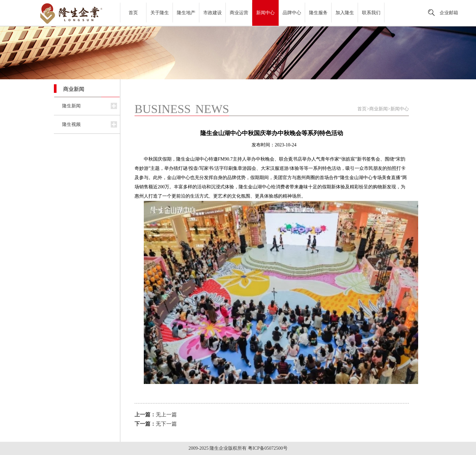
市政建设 (213, 13)
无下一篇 (156, 424)
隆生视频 (71, 124)
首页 (133, 13)
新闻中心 (265, 13)
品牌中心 (292, 13)
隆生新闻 (71, 106)
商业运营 (239, 13)
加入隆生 (345, 13)
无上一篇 (156, 415)
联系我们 (371, 13)
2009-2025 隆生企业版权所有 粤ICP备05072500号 (238, 448)
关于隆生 (160, 13)
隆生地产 (186, 13)
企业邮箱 (449, 13)
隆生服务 (318, 13)
